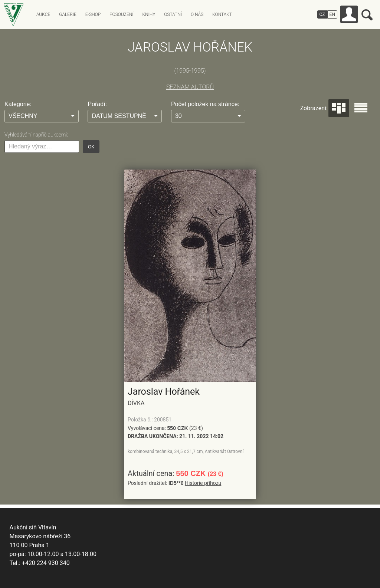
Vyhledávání (367, 15)
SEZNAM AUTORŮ (190, 87)
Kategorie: (18, 104)
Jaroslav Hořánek (164, 392)
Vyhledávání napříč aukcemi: (36, 135)
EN (332, 14)
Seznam (361, 108)
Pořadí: (97, 104)
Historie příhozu (203, 483)
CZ (322, 14)
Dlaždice (339, 108)
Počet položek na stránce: (205, 104)
